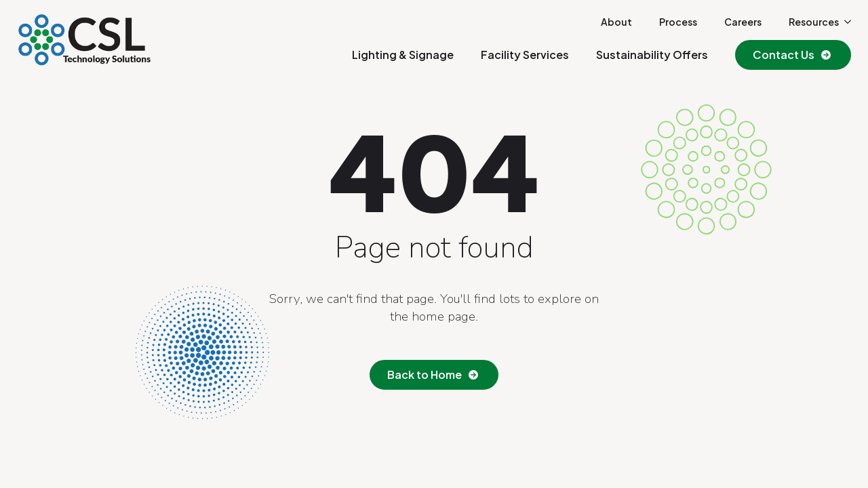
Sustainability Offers (652, 55)
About (616, 22)
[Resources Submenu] (845, 22)
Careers (743, 22)
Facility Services (525, 55)
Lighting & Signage (403, 55)
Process (678, 22)
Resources (814, 22)
